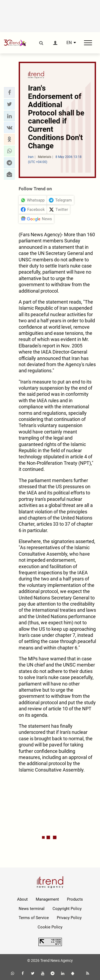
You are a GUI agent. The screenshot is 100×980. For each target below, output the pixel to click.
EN (69, 43)
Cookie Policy (50, 927)
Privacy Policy (69, 918)
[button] (9, 92)
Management (47, 899)
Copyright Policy (67, 909)
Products (75, 899)
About (22, 899)
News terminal (32, 909)
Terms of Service (34, 918)
